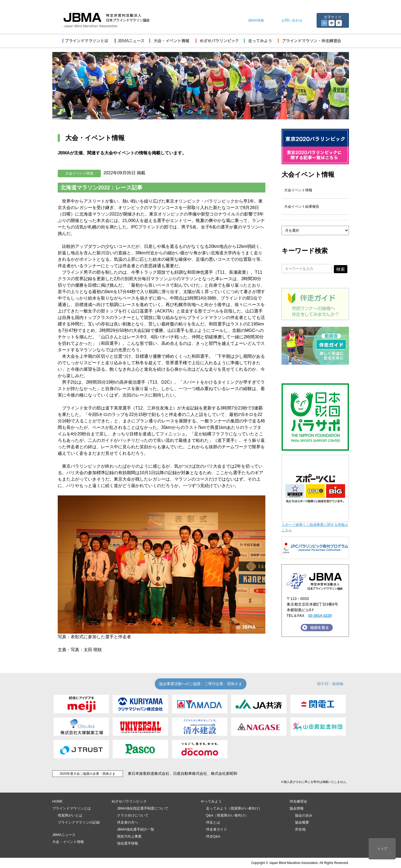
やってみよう (211, 801)
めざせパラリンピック (129, 801)
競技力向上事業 (129, 836)
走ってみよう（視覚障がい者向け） (234, 808)
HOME (58, 801)
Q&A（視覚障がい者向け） (227, 815)
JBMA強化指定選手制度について (143, 808)
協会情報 (297, 808)
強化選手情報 (128, 843)
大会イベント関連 (79, 173)
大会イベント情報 (308, 174)
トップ (382, 849)
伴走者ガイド (217, 829)
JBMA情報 (256, 20)
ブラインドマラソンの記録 (79, 822)
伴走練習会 (298, 801)
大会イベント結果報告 (302, 206)
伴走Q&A (213, 836)
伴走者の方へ (128, 822)
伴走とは (213, 822)
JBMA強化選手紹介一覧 (136, 829)
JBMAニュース (64, 835)
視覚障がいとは (70, 815)
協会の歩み (304, 815)
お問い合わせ (292, 20)
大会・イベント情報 (68, 842)
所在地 (300, 829)
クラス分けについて (133, 815)
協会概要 (302, 822)
